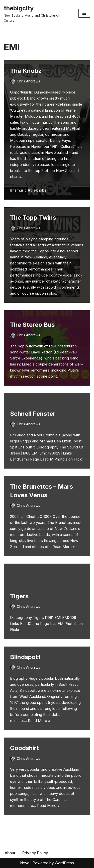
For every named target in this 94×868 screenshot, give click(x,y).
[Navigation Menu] (84, 13)
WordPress (64, 863)
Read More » (64, 547)
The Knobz (26, 71)
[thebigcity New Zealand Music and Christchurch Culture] (37, 13)
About (10, 853)
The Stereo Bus (32, 325)
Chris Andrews (28, 81)
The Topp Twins (33, 218)
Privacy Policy (35, 853)
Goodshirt (25, 748)
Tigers (19, 596)
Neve (25, 863)
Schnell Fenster (33, 414)
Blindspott (25, 657)
